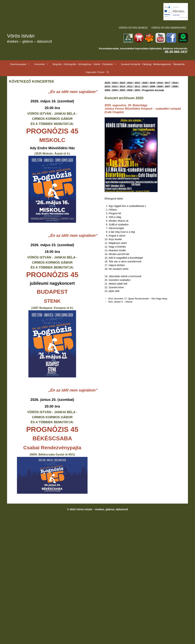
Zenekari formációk (131, 64)
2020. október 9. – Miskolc (120, 302)
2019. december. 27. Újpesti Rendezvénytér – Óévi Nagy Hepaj (138, 299)
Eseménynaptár (22, 64)
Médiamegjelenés (162, 64)
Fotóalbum (111, 64)
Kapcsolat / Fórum (95, 72)
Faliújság (147, 64)
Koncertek (43, 64)
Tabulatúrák (179, 64)
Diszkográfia (70, 64)
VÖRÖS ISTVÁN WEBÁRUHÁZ (169, 28)
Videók (97, 64)
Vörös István (21, 36)
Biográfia (57, 64)
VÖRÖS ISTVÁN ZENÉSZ (133, 28)
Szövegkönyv (85, 64)
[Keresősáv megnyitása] (108, 72)
